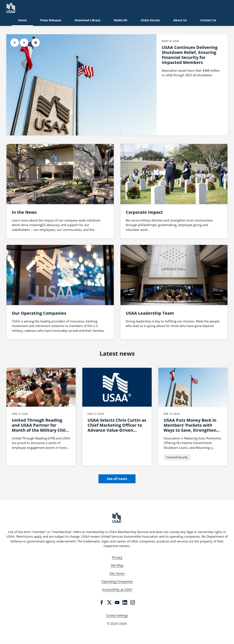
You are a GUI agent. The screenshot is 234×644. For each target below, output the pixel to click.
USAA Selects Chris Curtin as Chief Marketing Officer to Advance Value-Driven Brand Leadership (117, 428)
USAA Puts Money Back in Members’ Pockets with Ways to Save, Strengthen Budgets (190, 428)
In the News (24, 212)
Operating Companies (117, 581)
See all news (117, 479)
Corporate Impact (144, 212)
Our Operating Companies (39, 313)
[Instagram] (133, 602)
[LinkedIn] (125, 602)
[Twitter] (109, 602)
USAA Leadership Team (150, 313)
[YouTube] (117, 602)
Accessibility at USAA (117, 589)
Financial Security (177, 457)
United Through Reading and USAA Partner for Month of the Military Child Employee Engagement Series (40, 430)
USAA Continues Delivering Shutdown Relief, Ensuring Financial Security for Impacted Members (190, 55)
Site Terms (117, 573)
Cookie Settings (117, 615)
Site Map (117, 565)
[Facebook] (102, 602)
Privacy (117, 557)
